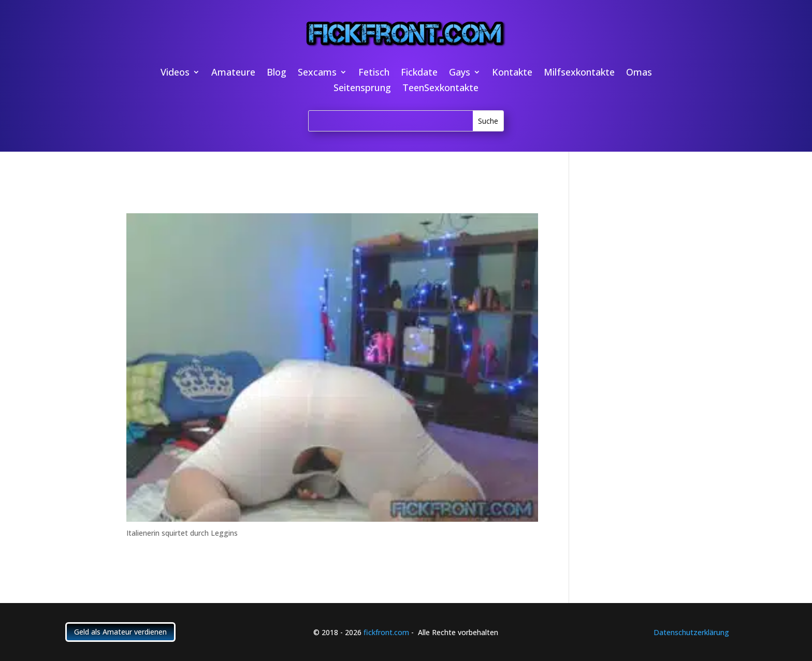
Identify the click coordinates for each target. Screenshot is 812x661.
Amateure (233, 73)
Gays (460, 73)
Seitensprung (362, 89)
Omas (639, 73)
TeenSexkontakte (440, 89)
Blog (277, 73)
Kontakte (512, 73)
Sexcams (317, 73)
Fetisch (374, 73)
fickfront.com (386, 632)
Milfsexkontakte (579, 73)
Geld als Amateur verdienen (120, 632)
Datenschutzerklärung (691, 632)
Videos (175, 73)
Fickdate (419, 73)
